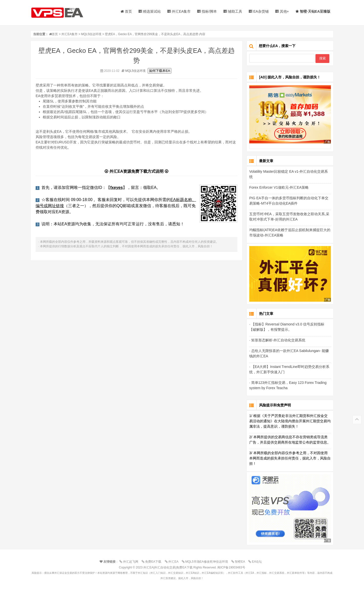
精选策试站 (150, 11)
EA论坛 (256, 562)
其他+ (282, 11)
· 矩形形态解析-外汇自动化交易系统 (277, 340)
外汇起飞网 (130, 562)
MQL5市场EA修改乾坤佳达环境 (206, 562)
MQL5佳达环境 (91, 34)
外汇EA (173, 562)
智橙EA (239, 562)
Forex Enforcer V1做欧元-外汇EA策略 (279, 187)
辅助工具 (233, 11)
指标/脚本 (207, 11)
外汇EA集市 (179, 11)
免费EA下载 (153, 562)
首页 (126, 11)
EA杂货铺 (259, 11)
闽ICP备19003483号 (231, 567)
